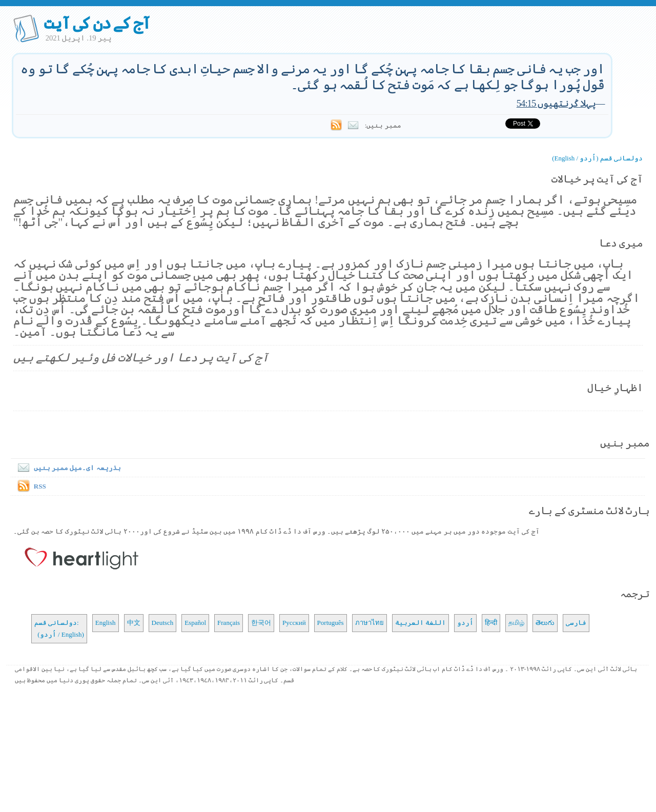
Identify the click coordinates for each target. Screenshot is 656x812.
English (106, 623)
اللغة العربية (421, 623)
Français (229, 623)
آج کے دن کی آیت (97, 23)
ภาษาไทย (370, 623)
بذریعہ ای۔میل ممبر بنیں (67, 468)
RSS (40, 486)
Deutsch (163, 623)
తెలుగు (545, 623)
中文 (134, 623)
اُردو (465, 623)
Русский (294, 623)
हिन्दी (491, 623)
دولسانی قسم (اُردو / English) (597, 158)
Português (331, 623)
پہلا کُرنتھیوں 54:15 (556, 103)
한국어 (261, 623)
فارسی (576, 623)
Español (195, 623)
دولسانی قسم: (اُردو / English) (59, 628)
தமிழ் (516, 623)
